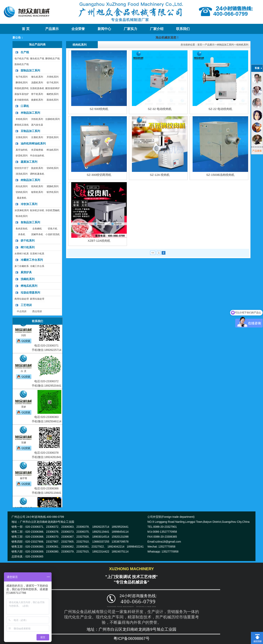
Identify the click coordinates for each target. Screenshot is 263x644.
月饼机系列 (53, 77)
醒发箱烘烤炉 (53, 88)
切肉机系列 (22, 192)
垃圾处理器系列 (30, 293)
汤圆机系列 (37, 83)
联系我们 (183, 29)
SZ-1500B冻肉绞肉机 (220, 175)
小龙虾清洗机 (53, 234)
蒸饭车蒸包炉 (22, 94)
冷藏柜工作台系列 (32, 260)
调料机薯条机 (37, 174)
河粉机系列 (37, 119)
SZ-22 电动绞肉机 (220, 109)
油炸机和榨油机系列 (33, 143)
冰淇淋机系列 (22, 210)
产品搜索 (257, 151)
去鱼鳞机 (37, 229)
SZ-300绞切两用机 (99, 175)
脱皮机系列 (37, 168)
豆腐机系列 (37, 137)
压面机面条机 (37, 88)
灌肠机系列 (53, 186)
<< (153, 253)
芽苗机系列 (53, 137)
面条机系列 (53, 100)
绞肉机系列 (37, 186)
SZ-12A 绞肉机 (160, 175)
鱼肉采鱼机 (22, 229)
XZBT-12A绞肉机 (99, 241)
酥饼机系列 (22, 83)
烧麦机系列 (37, 100)
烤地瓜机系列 (29, 286)
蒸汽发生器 (37, 125)
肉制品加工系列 (30, 180)
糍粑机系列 (53, 94)
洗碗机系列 (28, 279)
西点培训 (37, 311)
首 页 (26, 29)
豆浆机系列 (22, 137)
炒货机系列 (22, 156)
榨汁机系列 (28, 247)
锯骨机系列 (37, 192)
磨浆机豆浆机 (22, 125)
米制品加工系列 (30, 113)
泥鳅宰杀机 (37, 234)
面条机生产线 (22, 64)
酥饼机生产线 (53, 59)
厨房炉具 (26, 272)
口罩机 (25, 106)
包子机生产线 (22, 59)
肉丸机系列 (22, 186)
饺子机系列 (53, 83)
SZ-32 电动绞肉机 (160, 109)
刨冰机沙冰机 (37, 210)
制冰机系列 (22, 216)
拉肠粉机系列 (53, 119)
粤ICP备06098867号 (131, 638)
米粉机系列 (22, 119)
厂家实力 (131, 29)
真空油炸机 (22, 150)
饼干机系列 (37, 94)
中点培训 (22, 311)
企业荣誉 (78, 29)
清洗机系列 (22, 174)
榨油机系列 (53, 150)
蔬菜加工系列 (29, 162)
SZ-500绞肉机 (99, 109)
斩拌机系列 (53, 192)
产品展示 (52, 29)
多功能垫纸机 (22, 100)
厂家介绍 (157, 29)
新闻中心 (104, 29)
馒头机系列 (37, 77)
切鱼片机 (53, 229)
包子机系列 (22, 77)
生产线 (25, 52)
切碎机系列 (53, 168)
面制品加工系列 (30, 70)
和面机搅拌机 (22, 88)
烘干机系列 (28, 241)
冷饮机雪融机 (53, 210)
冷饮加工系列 (29, 204)
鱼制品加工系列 (30, 222)
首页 (200, 45)
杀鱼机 (22, 234)
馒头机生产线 (37, 59)
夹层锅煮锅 (37, 150)
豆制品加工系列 (30, 131)
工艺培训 (26, 305)
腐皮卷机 (22, 198)
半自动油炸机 (37, 156)
